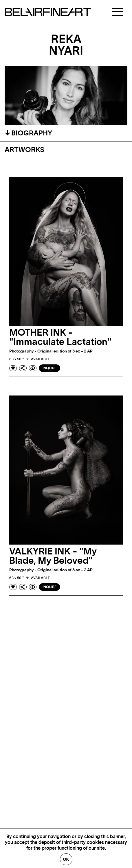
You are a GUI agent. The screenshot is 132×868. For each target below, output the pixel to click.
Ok (66, 859)
